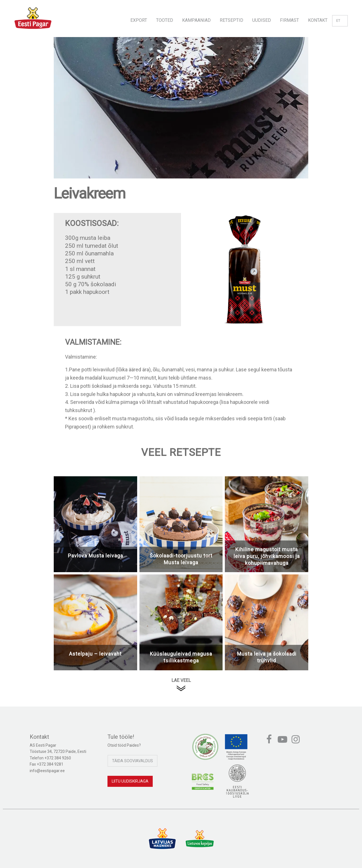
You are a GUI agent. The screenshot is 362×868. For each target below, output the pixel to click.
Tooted (165, 20)
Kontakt (318, 20)
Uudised (262, 20)
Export (139, 20)
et (340, 21)
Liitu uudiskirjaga (130, 781)
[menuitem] (139, 19)
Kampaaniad (196, 20)
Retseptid (231, 20)
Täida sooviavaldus (132, 761)
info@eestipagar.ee (47, 771)
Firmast (289, 20)
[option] (181, 113)
